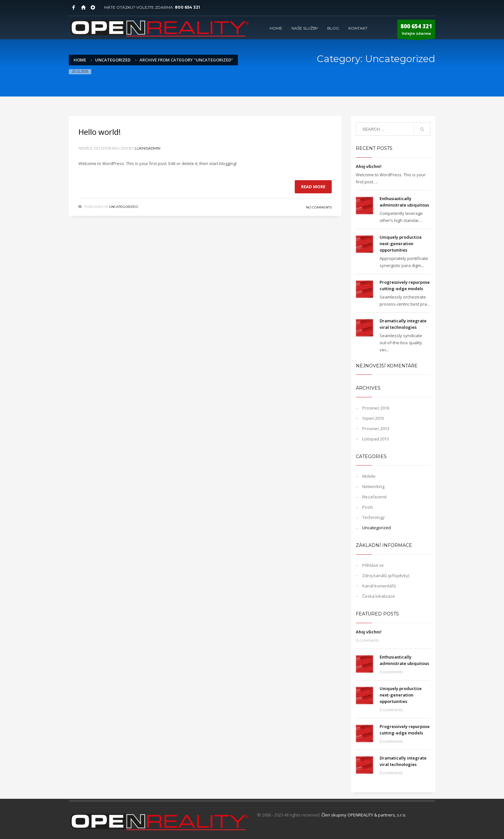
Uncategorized (123, 207)
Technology (373, 517)
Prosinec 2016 (376, 408)
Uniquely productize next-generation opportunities (401, 244)
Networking (373, 486)
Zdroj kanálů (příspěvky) (386, 576)
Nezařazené (374, 497)
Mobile (369, 476)
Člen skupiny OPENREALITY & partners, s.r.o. (364, 815)
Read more (313, 187)
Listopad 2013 (376, 439)
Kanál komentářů (379, 586)
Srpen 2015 (373, 418)
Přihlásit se (373, 565)
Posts (368, 507)
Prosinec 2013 (376, 429)
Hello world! (100, 132)
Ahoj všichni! (369, 166)
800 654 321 (187, 7)
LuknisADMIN (148, 148)
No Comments (319, 207)
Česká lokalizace (379, 596)
